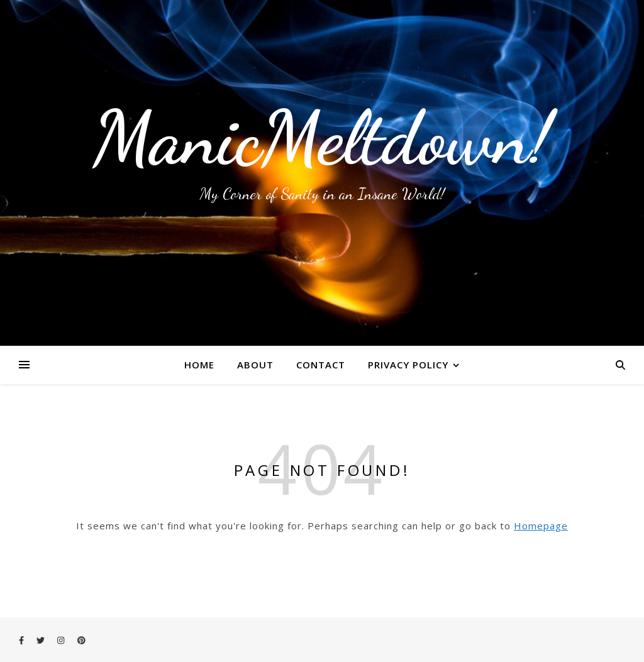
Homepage (541, 526)
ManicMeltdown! (322, 138)
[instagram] (62, 640)
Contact (321, 365)
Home (199, 365)
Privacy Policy (408, 365)
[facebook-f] (22, 640)
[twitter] (42, 640)
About (255, 365)
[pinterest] (81, 640)
